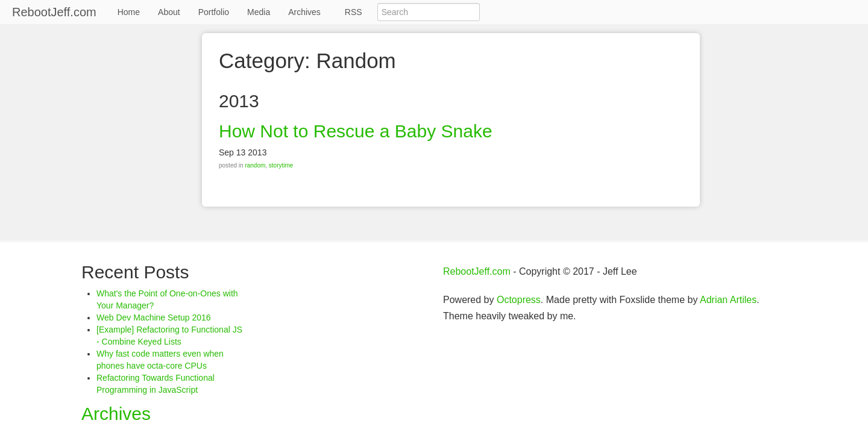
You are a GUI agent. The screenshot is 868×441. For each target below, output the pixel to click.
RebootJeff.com (54, 12)
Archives (304, 12)
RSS (354, 12)
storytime (281, 165)
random (255, 165)
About (169, 12)
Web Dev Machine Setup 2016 (154, 317)
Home (129, 12)
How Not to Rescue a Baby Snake (356, 131)
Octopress (519, 300)
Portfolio (214, 12)
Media (259, 12)
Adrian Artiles (728, 300)
